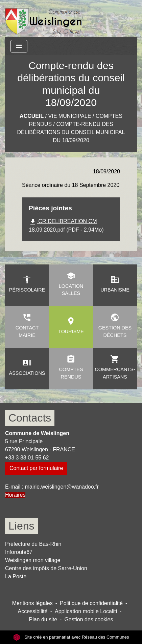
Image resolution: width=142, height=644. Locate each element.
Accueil (32, 116)
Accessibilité (33, 611)
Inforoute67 (19, 552)
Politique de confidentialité (91, 603)
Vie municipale (70, 116)
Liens (21, 526)
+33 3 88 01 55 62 (27, 458)
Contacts (30, 418)
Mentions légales (32, 603)
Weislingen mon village (33, 560)
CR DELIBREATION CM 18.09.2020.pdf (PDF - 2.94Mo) (66, 225)
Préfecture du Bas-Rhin (33, 544)
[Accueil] (44, 19)
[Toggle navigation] (19, 46)
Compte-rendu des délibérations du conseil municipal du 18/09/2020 (71, 132)
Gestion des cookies (89, 619)
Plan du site (43, 619)
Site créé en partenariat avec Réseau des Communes (71, 637)
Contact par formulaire (36, 468)
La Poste (16, 576)
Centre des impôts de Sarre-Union (46, 568)
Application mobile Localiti (86, 611)
